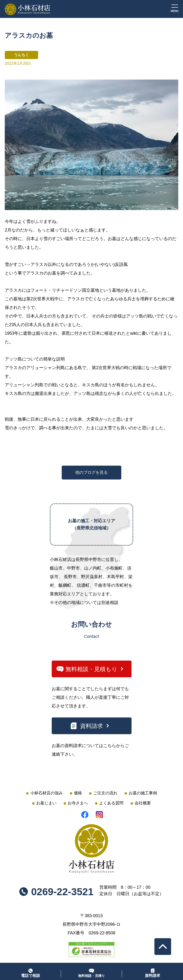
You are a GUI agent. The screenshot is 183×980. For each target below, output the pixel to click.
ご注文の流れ (105, 793)
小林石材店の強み (46, 793)
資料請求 (91, 726)
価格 (78, 793)
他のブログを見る (91, 472)
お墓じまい (46, 803)
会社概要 (143, 803)
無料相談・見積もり (91, 669)
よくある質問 (111, 803)
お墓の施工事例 (143, 793)
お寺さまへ (78, 803)
